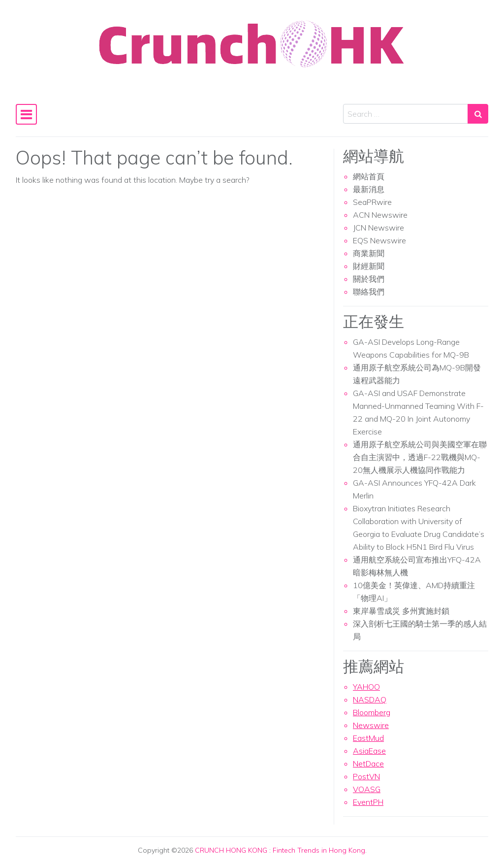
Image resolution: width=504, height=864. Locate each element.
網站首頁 (369, 176)
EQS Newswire (379, 240)
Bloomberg (372, 712)
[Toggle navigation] (26, 114)
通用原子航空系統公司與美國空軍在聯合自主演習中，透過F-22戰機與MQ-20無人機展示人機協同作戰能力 (420, 457)
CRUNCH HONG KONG (231, 850)
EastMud (368, 738)
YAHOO (366, 687)
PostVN (366, 776)
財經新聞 (369, 266)
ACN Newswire (380, 215)
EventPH (368, 802)
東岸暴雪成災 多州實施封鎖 (401, 611)
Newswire (371, 725)
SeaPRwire (372, 202)
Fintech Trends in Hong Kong (319, 850)
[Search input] (406, 114)
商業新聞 (369, 253)
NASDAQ (370, 699)
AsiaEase (369, 751)
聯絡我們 (369, 292)
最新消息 (369, 189)
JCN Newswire (378, 228)
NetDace (368, 764)
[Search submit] (478, 114)
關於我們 (369, 279)
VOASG (367, 789)
